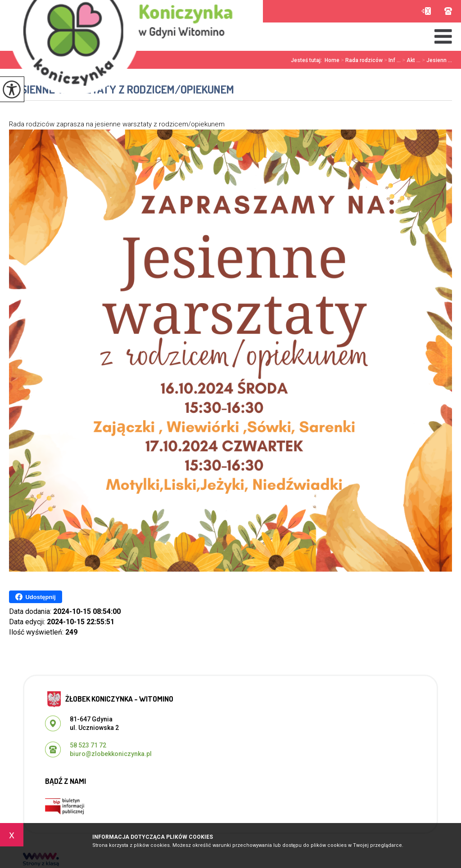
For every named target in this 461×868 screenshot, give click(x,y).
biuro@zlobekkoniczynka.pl (426, 11)
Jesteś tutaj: (308, 60)
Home (332, 60)
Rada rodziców (361, 60)
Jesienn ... (436, 60)
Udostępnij (35, 597)
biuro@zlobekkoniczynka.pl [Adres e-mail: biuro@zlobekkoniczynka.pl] (111, 754)
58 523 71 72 (448, 11)
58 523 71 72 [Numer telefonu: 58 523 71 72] (88, 745)
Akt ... (411, 60)
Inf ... (392, 60)
